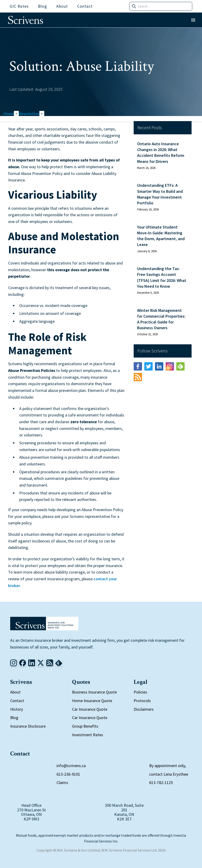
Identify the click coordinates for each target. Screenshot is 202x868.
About (15, 692)
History (17, 709)
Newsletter (29, 114)
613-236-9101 (68, 774)
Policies (140, 692)
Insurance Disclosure (28, 726)
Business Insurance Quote (94, 692)
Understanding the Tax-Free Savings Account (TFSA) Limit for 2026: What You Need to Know (162, 277)
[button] (193, 20)
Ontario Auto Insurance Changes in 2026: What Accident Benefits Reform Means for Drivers (161, 153)
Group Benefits (85, 726)
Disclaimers (144, 709)
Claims (62, 782)
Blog (14, 718)
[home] (26, 20)
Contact (17, 701)
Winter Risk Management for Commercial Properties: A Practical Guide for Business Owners (161, 319)
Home (9, 114)
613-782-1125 (161, 782)
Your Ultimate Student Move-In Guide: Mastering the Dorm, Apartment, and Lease (161, 236)
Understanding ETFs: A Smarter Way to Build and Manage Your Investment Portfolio (160, 194)
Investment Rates (88, 735)
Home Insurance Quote (92, 701)
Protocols (142, 701)
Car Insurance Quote (90, 709)
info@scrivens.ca (71, 766)
